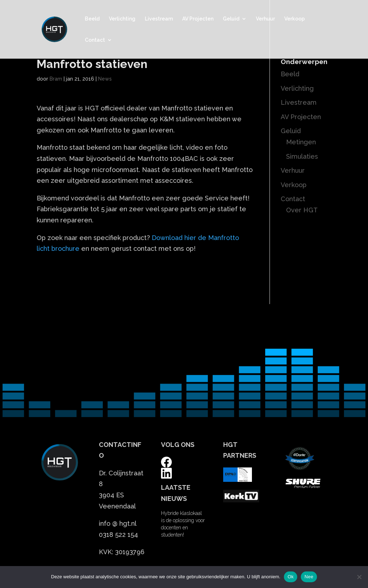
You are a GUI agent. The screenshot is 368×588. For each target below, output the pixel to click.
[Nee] (359, 577)
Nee (309, 577)
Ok (291, 577)
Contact (95, 40)
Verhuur (265, 19)
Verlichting (122, 19)
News (105, 79)
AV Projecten (198, 19)
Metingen (301, 142)
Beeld (92, 19)
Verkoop (295, 19)
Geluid (231, 19)
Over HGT (302, 210)
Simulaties (302, 156)
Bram (56, 79)
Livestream (159, 19)
